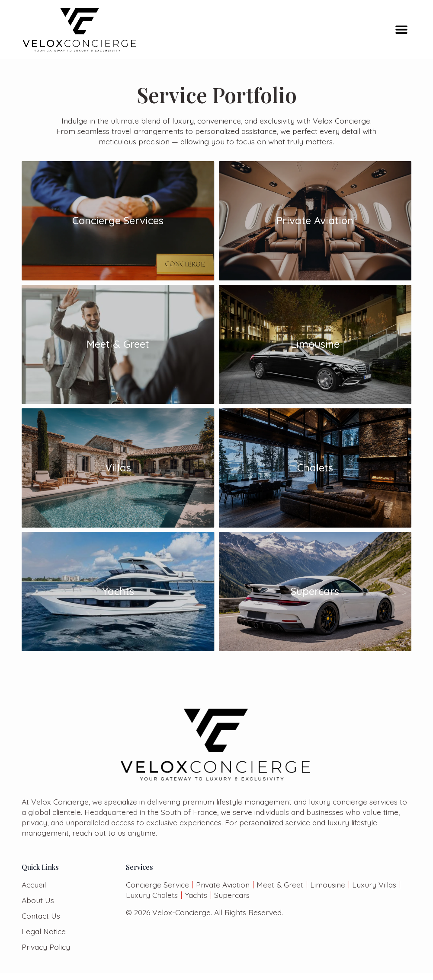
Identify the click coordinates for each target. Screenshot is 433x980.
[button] (402, 30)
